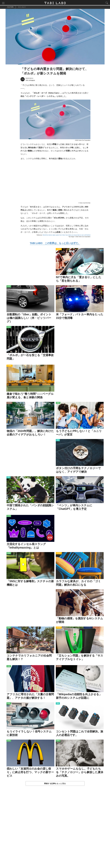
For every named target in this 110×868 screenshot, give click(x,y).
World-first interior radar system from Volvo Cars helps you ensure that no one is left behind (67, 235)
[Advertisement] (55, 830)
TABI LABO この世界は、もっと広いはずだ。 (55, 244)
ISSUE (9, 287)
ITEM (58, 441)
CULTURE (59, 287)
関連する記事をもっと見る (55, 784)
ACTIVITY (59, 250)
